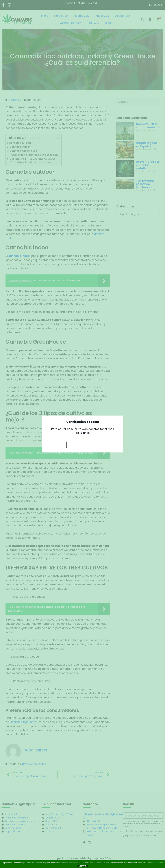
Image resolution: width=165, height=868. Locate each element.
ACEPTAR (82, 866)
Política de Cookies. (155, 863)
